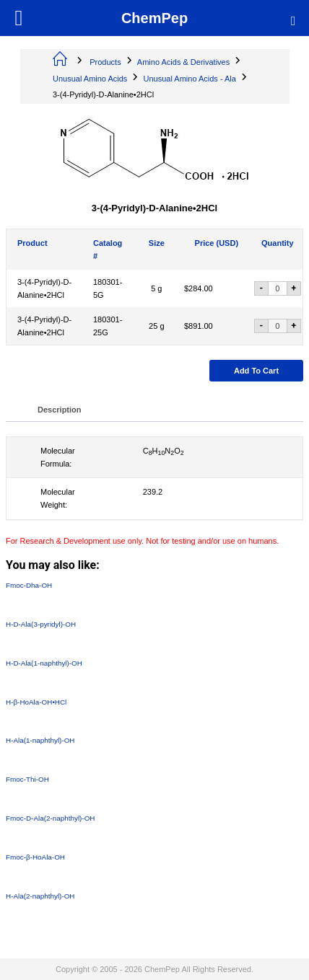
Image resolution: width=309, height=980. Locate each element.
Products (105, 62)
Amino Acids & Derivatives (183, 62)
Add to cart (256, 371)
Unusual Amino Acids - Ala (190, 79)
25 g (156, 326)
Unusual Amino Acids (90, 79)
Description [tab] (60, 410)
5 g (156, 288)
